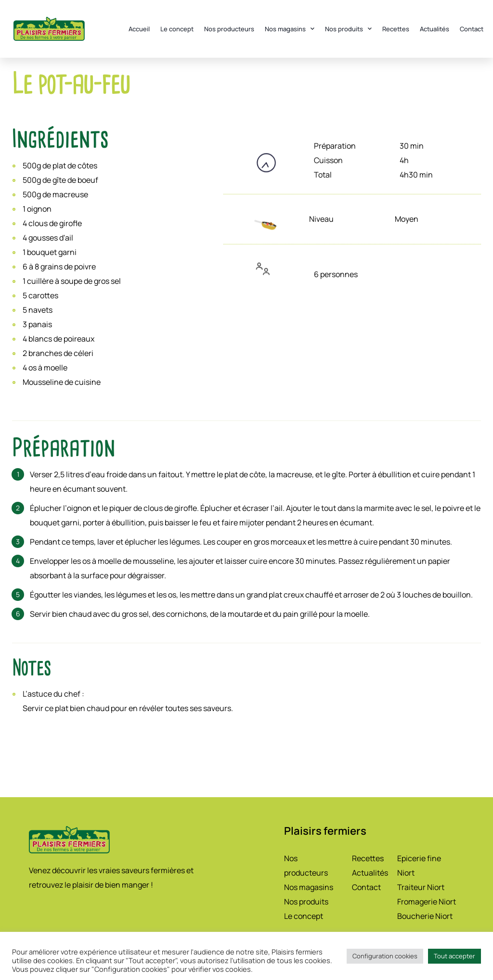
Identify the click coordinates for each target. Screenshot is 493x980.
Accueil (139, 29)
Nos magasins (290, 29)
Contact (472, 29)
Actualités (435, 29)
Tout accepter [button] (454, 956)
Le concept (177, 29)
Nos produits (348, 29)
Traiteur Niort (421, 887)
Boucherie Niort (425, 916)
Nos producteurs (229, 29)
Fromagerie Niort (427, 902)
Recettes (396, 29)
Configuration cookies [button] (385, 956)
